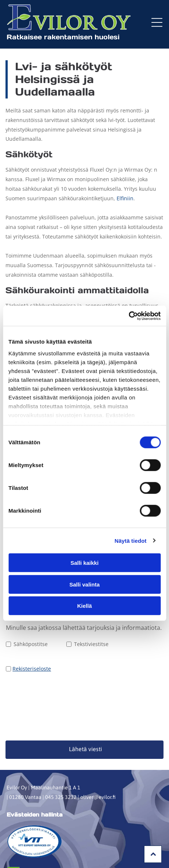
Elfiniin (125, 198)
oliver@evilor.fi (98, 739)
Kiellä (84, 576)
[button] (157, 22)
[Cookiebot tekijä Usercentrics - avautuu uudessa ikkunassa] (128, 287)
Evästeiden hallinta (35, 756)
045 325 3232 (61, 739)
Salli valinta (84, 555)
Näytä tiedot (131, 511)
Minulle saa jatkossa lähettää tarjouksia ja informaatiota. (84, 628)
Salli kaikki (84, 533)
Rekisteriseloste (32, 669)
